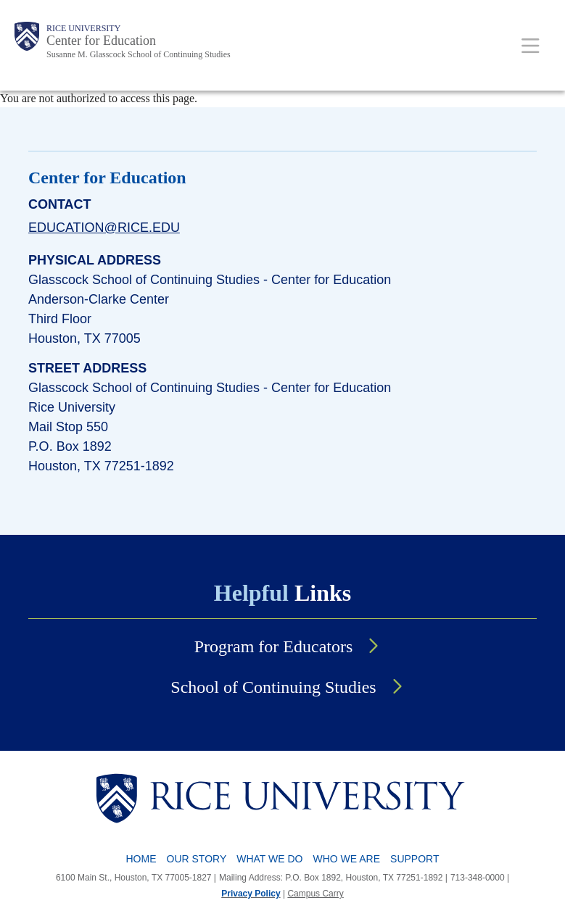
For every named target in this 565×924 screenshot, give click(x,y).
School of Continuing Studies (273, 687)
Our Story (197, 859)
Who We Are (347, 859)
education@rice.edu (104, 228)
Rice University (83, 28)
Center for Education (101, 41)
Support (415, 859)
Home (141, 859)
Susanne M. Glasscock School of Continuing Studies (139, 54)
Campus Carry (315, 894)
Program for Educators (274, 646)
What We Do (269, 859)
